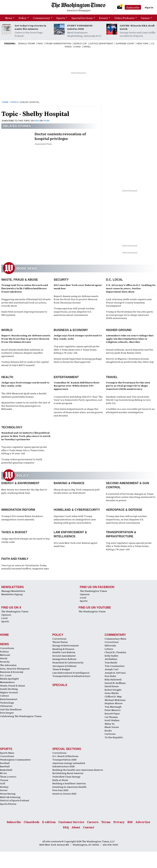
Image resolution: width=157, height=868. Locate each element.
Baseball (5, 766)
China (77, 47)
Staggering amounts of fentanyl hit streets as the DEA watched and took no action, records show (26, 302)
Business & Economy (71, 330)
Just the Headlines (11, 709)
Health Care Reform (64, 652)
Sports (61, 18)
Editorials (110, 645)
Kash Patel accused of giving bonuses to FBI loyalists (24, 313)
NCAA (3, 773)
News (9, 18)
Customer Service (71, 822)
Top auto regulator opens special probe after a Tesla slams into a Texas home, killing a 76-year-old (77, 349)
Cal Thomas (111, 717)
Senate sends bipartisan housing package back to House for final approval (78, 360)
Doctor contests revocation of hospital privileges (60, 136)
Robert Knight (113, 690)
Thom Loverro (8, 776)
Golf (2, 783)
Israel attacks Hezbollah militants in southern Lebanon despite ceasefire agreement (22, 353)
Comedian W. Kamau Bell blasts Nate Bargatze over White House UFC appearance (77, 386)
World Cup (80, 44)
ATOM (46, 121)
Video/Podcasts (124, 18)
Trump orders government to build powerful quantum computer (22, 461)
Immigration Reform (18, 510)
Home (5, 102)
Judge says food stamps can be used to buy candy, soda (78, 337)
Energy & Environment (20, 483)
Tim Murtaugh (113, 707)
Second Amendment (64, 656)
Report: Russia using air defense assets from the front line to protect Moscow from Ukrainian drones (76, 299)
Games (145, 18)
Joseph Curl (112, 669)
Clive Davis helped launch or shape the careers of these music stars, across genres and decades (78, 412)
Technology (12, 427)
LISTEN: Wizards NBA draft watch (137, 27)
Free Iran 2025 (60, 790)
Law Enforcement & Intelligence (71, 673)
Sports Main (7, 753)
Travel (112, 377)
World (7, 330)
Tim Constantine (115, 666)
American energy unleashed (69, 763)
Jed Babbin (111, 659)
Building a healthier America (69, 783)
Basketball (6, 770)
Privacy (119, 822)
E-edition (49, 822)
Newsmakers (7, 682)
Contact (89, 827)
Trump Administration (58, 44)
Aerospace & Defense (124, 510)
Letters (109, 649)
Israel (87, 47)
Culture (4, 696)
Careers (93, 822)
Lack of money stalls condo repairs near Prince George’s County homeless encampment (129, 302)
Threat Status (60, 642)
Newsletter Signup (12, 594)
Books (108, 730)
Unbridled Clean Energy (66, 776)
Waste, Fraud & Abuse (20, 280)
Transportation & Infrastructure (71, 676)
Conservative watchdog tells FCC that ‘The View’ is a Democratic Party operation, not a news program (78, 400)
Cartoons (110, 734)
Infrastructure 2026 (64, 766)
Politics (4, 651)
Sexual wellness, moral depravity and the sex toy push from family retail (130, 351)
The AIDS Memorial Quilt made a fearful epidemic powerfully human (24, 395)
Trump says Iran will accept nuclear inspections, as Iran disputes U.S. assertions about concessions (74, 311)
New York (143, 44)
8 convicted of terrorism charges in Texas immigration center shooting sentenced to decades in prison (131, 497)
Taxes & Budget (14, 532)
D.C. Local (114, 280)
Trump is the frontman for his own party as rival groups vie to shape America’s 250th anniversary (129, 315)
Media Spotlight (9, 679)
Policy (22, 18)
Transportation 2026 (64, 759)
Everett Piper (112, 713)
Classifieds (32, 822)
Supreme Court (125, 44)
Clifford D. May (113, 696)
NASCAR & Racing (10, 797)
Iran (40, 44)
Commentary (41, 18)
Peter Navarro (113, 710)
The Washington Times (93, 591)
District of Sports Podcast (15, 800)
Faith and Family (15, 559)
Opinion (85, 594)
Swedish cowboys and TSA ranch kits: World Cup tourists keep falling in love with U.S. (128, 400)
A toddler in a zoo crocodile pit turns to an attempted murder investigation (130, 410)
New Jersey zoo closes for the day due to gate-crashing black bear (24, 491)
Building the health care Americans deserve (78, 770)
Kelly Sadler (112, 656)
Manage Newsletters (13, 591)
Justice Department (101, 44)
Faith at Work (60, 780)
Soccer (4, 790)
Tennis (4, 780)
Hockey (4, 787)
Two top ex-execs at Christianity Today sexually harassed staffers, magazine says (25, 567)
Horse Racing (8, 794)
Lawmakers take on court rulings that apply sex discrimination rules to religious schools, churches (130, 339)
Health (7, 377)
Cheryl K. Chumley (115, 652)
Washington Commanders (15, 759)
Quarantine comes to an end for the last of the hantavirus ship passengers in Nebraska (26, 406)
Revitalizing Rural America (68, 773)
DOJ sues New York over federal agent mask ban (78, 287)
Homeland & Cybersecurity (77, 510)
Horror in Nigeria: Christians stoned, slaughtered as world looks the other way (130, 360)
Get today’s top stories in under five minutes (30, 27)
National (5, 655)
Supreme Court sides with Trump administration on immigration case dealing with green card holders (75, 519)
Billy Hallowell (113, 679)
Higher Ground (119, 330)
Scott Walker (112, 720)
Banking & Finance (69, 483)
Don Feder (110, 676)
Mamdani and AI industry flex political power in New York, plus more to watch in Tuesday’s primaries (26, 436)
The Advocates (8, 665)
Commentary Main (115, 639)
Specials (60, 685)
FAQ (66, 827)
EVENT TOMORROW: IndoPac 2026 (80, 27)
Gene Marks (112, 693)
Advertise (143, 822)
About (76, 827)
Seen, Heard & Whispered (15, 668)
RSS (37, 121)
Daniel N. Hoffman (115, 683)
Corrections (7, 648)
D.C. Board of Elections (65, 756)
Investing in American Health (69, 787)
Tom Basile (111, 662)
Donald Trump (27, 44)
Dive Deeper (7, 713)
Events (103, 18)
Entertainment (66, 377)
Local (83, 597)
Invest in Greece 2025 (64, 794)
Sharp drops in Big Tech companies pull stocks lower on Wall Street (77, 491)
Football (5, 763)
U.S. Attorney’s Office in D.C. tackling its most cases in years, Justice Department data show (131, 288)
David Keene (112, 686)
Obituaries (6, 706)
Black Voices (112, 727)
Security (61, 280)
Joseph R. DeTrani (115, 673)
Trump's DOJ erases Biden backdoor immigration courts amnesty (22, 518)
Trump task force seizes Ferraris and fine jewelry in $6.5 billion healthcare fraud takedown (25, 288)
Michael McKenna (115, 700)
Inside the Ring (9, 689)
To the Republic (114, 737)
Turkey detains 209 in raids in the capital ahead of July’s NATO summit (25, 363)
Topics (14, 102)
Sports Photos (8, 804)
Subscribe (133, 7)
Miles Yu (110, 724)
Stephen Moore (114, 703)
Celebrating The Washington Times (21, 716)
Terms (106, 822)
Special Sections (82, 18)
